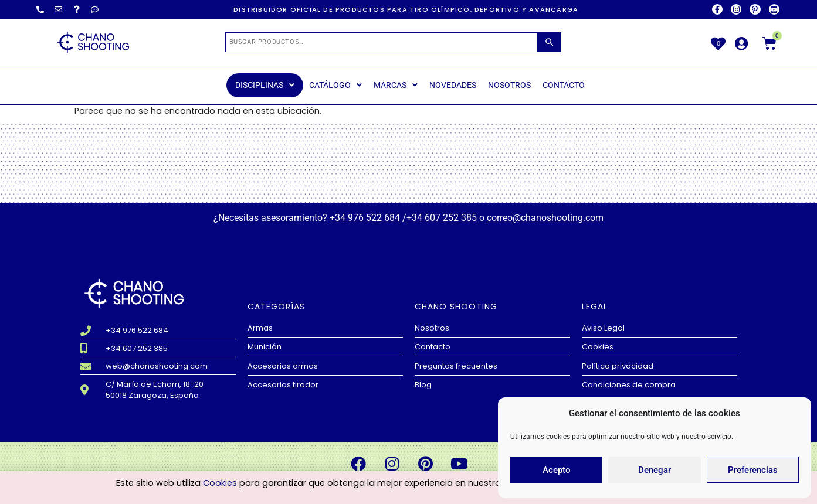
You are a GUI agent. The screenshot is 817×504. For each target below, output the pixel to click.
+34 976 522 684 (365, 218)
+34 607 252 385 (442, 218)
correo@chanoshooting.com (545, 218)
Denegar (655, 470)
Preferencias (753, 470)
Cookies (220, 484)
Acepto (557, 470)
